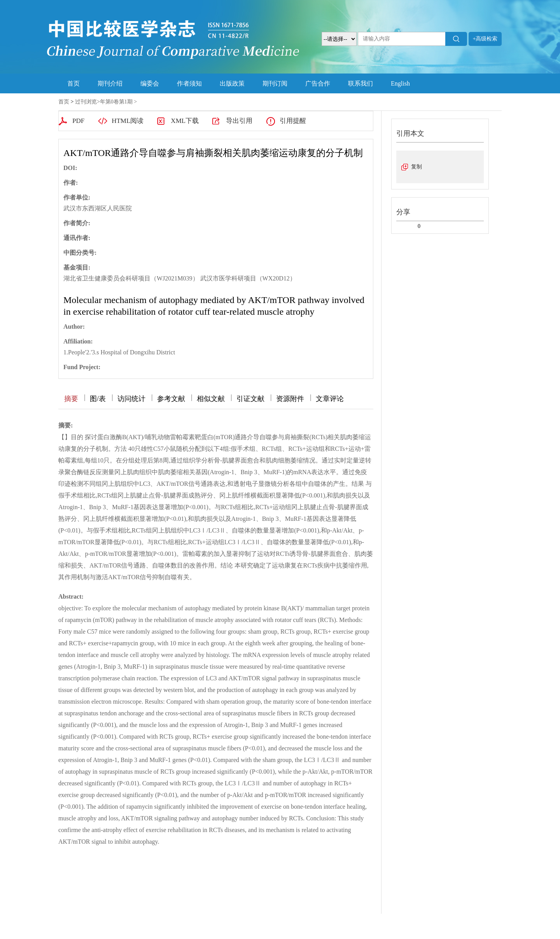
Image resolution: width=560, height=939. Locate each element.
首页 (73, 83)
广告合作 (318, 83)
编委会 (150, 83)
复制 (416, 167)
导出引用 (239, 121)
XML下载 (185, 121)
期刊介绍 (110, 83)
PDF (78, 121)
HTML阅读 (128, 121)
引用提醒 (293, 121)
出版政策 (232, 83)
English (400, 83)
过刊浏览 (86, 102)
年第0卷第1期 (116, 102)
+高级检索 (485, 39)
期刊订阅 (275, 83)
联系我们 (360, 83)
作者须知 (189, 83)
